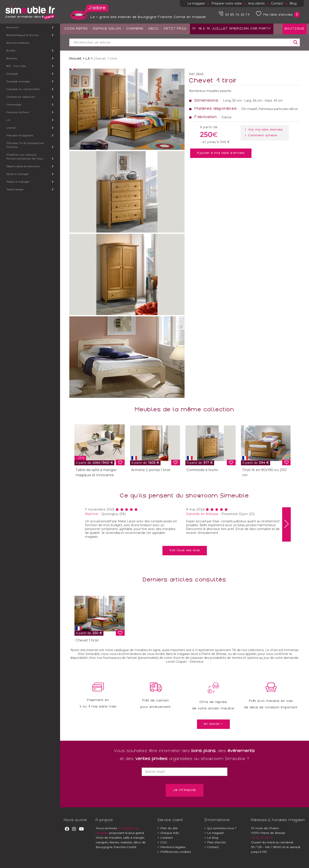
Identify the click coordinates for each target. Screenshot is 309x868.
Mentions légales (171, 847)
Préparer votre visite (227, 3)
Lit (8, 120)
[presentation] (286, 524)
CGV (162, 842)
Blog (293, 3)
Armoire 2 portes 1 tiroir (151, 470)
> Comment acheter (262, 136)
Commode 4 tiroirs (202, 470)
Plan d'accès (215, 842)
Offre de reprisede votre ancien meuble (213, 706)
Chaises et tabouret (21, 97)
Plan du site (168, 828)
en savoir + (213, 724)
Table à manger (18, 182)
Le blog (211, 838)
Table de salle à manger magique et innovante (96, 472)
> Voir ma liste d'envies (265, 130)
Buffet (11, 50)
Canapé (12, 74)
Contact (277, 3)
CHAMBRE (135, 45)
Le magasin (196, 3)
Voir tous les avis (185, 551)
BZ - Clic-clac (16, 66)
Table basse (15, 189)
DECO (154, 45)
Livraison (165, 838)
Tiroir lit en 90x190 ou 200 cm (264, 472)
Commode (14, 104)
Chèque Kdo (168, 833)
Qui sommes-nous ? (220, 828)
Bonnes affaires (18, 43)
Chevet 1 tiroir (87, 640)
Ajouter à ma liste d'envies (221, 153)
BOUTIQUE (295, 45)
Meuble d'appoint (20, 135)
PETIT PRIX (175, 45)
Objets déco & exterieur (23, 166)
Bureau (12, 58)
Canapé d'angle (18, 81)
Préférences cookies (174, 852)
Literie (11, 128)
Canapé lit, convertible (23, 89)
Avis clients (256, 3)
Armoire (12, 27)
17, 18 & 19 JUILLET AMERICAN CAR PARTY (232, 45)
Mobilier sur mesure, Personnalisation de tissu (25, 157)
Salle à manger (18, 174)
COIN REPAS (76, 45)
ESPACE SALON (107, 45)
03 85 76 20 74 (262, 838)
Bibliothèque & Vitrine (23, 35)
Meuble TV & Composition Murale (25, 145)
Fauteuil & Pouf (18, 112)
